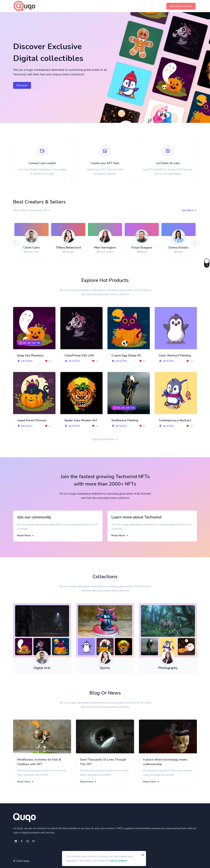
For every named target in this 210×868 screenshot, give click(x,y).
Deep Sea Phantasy (30, 355)
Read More (26, 536)
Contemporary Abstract (175, 420)
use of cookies (118, 861)
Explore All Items (105, 439)
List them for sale (168, 163)
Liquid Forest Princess (32, 420)
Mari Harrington (105, 248)
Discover (22, 85)
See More (189, 210)
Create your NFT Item (105, 163)
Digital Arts (42, 668)
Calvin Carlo (31, 248)
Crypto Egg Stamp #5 (126, 355)
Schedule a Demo (181, 6)
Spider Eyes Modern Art (81, 420)
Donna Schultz (179, 248)
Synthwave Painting (125, 420)
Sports (105, 668)
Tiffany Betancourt (68, 248)
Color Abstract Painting (175, 355)
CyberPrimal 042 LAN (79, 355)
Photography (168, 668)
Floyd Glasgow (142, 248)
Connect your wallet (42, 163)
